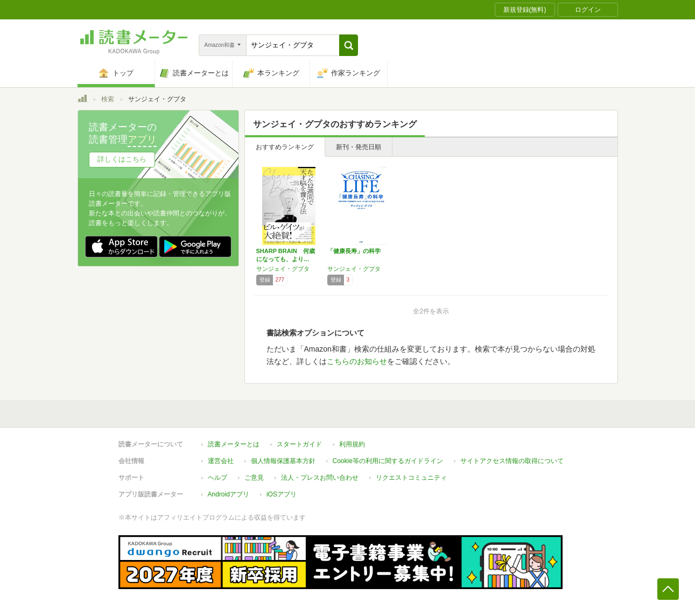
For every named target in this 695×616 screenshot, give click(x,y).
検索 (108, 99)
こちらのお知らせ (357, 361)
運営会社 (221, 461)
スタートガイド (299, 444)
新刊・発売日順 (359, 147)
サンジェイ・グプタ (283, 269)
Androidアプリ (229, 494)
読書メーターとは (234, 444)
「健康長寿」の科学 (354, 251)
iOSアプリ (282, 494)
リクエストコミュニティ (411, 478)
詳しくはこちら (122, 159)
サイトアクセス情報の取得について (512, 461)
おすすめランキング (285, 147)
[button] (349, 45)
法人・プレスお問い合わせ (320, 478)
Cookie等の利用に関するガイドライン (388, 461)
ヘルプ (217, 478)
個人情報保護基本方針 (283, 461)
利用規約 (352, 444)
